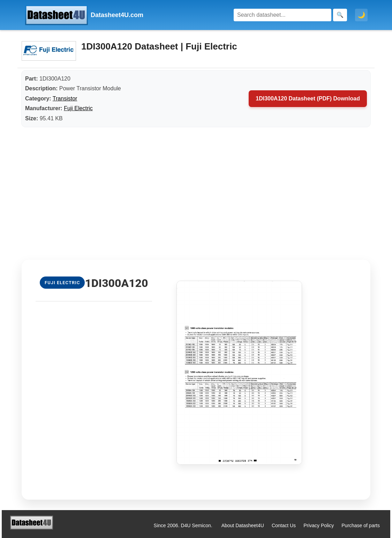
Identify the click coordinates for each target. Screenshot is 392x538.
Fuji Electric (78, 108)
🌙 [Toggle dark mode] (361, 15)
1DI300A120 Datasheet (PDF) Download (308, 98)
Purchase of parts (361, 525)
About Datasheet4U (243, 525)
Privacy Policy (319, 525)
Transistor (65, 98)
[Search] (282, 15)
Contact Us (284, 525)
